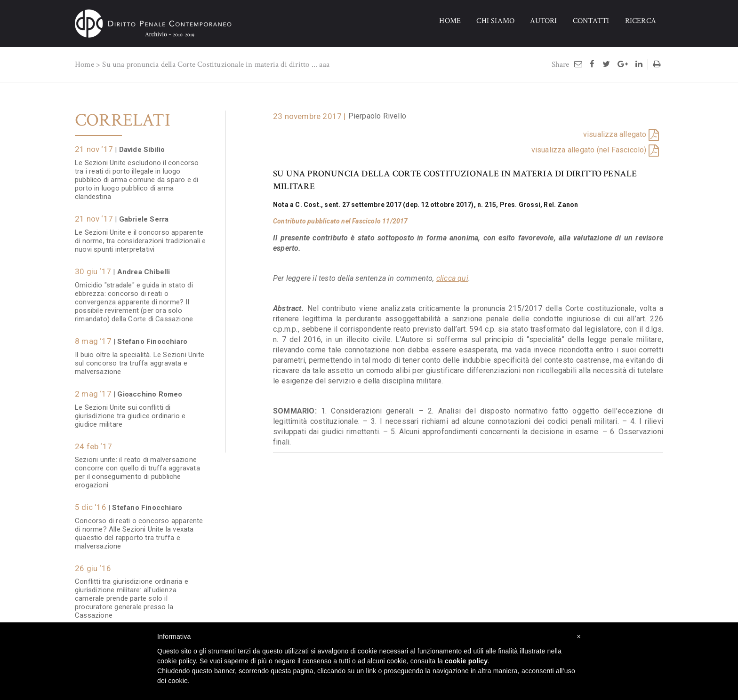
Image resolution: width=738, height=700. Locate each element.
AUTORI (543, 21)
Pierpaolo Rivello (377, 116)
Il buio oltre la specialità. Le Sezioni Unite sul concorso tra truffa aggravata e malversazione (140, 363)
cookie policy (466, 661)
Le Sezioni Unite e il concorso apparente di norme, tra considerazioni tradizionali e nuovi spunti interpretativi (140, 241)
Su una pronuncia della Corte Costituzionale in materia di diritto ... (210, 64)
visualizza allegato (615, 134)
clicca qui (452, 278)
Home (84, 64)
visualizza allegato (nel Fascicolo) (589, 150)
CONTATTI (591, 21)
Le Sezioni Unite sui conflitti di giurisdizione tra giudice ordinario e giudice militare (130, 416)
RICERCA (641, 21)
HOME (450, 21)
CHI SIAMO (495, 21)
